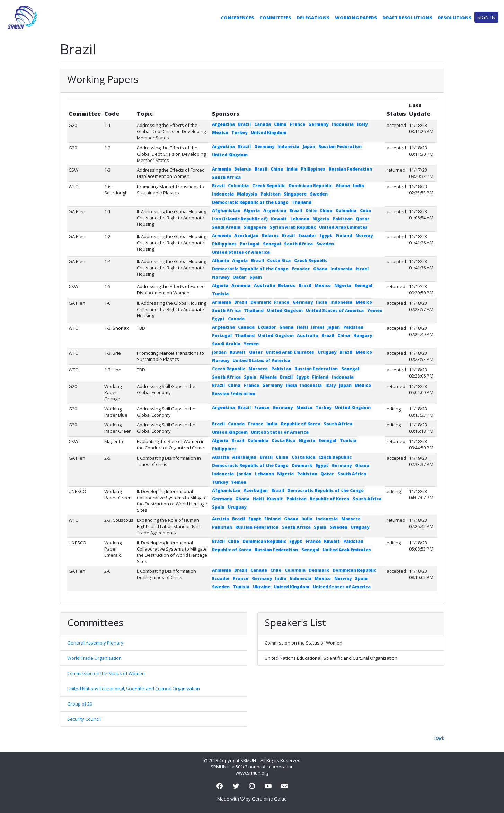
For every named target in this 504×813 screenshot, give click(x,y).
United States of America (241, 252)
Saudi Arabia (226, 227)
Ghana (343, 186)
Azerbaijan (246, 236)
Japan (309, 146)
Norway (364, 236)
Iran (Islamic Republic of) (240, 219)
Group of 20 (80, 704)
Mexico (220, 133)
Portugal (250, 244)
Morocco (258, 369)
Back (439, 738)
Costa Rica (279, 261)
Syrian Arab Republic (293, 227)
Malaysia (247, 194)
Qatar (362, 219)
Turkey (239, 133)
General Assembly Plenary (95, 643)
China (280, 124)
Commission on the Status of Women (106, 673)
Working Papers (356, 18)
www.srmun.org (252, 773)
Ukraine (262, 587)
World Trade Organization (94, 658)
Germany (318, 124)
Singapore (295, 194)
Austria (220, 457)
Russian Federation (340, 146)
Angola (240, 261)
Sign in (486, 17)
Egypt (326, 236)
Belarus (243, 169)
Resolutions (455, 18)
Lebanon (300, 219)
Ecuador (307, 236)
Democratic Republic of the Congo (250, 202)
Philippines (313, 169)
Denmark (261, 302)
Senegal (272, 244)
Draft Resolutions (407, 18)
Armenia (222, 169)
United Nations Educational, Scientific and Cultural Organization (134, 689)
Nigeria (321, 219)
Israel (362, 269)
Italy (362, 124)
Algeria (252, 211)
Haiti (302, 327)
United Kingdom (269, 133)
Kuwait (279, 219)
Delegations (313, 18)
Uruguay (327, 352)
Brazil (244, 124)
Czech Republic (269, 186)
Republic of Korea (301, 424)
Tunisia (220, 294)
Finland (344, 236)
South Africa (226, 177)
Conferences (237, 18)
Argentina (223, 124)
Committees (275, 18)
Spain (256, 277)
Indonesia (343, 124)
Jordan (219, 352)
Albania (220, 261)
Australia (264, 286)
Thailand (302, 202)
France (298, 124)
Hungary (363, 335)
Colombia (238, 186)
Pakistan (271, 194)
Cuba (365, 211)
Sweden (319, 194)
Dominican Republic (310, 186)
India (292, 169)
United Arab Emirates (343, 227)
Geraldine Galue (269, 799)
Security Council (84, 719)
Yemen (375, 310)
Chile (311, 211)
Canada (263, 124)
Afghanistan (226, 211)
